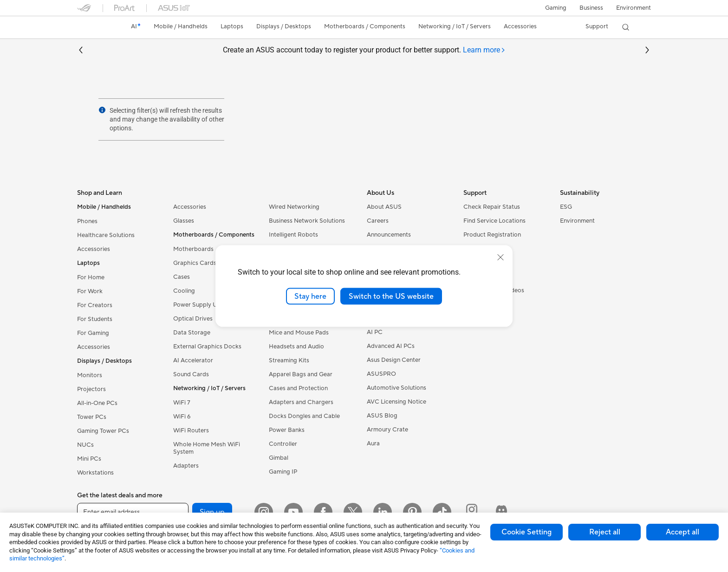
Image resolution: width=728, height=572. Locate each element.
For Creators (95, 305)
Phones (87, 221)
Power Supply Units (200, 305)
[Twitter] (353, 512)
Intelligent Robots (293, 235)
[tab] (484, 50)
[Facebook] (323, 512)
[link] (93, 27)
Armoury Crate (387, 430)
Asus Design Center (394, 360)
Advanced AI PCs (391, 346)
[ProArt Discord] (501, 512)
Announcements (389, 235)
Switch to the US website (391, 296)
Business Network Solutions (307, 221)
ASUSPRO (381, 374)
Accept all (682, 532)
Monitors (90, 375)
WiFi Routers (191, 431)
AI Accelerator (193, 360)
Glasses (184, 221)
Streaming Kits (289, 360)
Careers (378, 221)
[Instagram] (264, 512)
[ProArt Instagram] (472, 512)
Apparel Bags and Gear (301, 374)
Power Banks (287, 430)
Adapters (186, 466)
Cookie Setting (526, 532)
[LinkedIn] (383, 512)
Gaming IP (283, 472)
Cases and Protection (298, 388)
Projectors (91, 389)
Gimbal (279, 458)
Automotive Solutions (396, 388)
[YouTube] (293, 512)
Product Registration (492, 235)
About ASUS (384, 207)
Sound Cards (191, 374)
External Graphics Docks (207, 347)
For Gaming (93, 333)
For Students (95, 319)
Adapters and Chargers (301, 402)
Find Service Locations (494, 221)
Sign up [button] (212, 512)
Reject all (605, 532)
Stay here (310, 296)
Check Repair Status (492, 207)
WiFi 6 (182, 417)
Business (591, 8)
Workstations (95, 473)
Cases (182, 277)
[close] (500, 257)
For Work (90, 291)
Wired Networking (294, 207)
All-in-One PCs (97, 403)
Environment (634, 8)
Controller (283, 444)
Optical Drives (193, 319)
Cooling (184, 291)
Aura (373, 443)
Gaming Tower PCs (103, 431)
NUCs (85, 445)
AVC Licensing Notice (396, 402)
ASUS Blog (382, 416)
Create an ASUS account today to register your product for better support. (364, 50)
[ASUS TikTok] (442, 512)
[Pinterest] (412, 512)
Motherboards (193, 249)
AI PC (375, 332)
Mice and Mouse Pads (299, 333)
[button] (556, 8)
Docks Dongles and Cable (304, 416)
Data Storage (192, 333)
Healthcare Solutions (106, 235)
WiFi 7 (182, 403)
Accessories (94, 249)
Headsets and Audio (296, 347)
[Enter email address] (133, 512)
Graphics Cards (195, 263)
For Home (91, 277)
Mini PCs (89, 459)
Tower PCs (92, 417)
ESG (566, 207)
